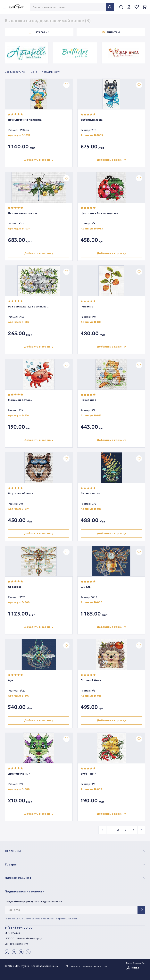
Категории (39, 32)
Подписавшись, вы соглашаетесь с (42, 919)
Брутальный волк (21, 493)
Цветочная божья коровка (100, 213)
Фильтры (111, 32)
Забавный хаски (92, 120)
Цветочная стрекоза (23, 213)
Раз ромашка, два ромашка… (28, 307)
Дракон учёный (19, 774)
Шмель (86, 587)
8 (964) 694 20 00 (19, 928)
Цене (34, 72)
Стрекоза (15, 587)
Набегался (88, 400)
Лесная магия (91, 493)
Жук (11, 680)
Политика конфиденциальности (87, 966)
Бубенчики (88, 774)
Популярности (51, 72)
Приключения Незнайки (25, 120)
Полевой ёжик (91, 680)
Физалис (87, 307)
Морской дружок (20, 400)
